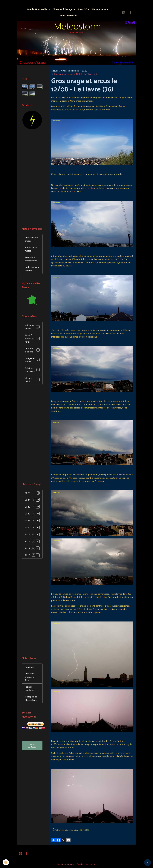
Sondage (29, 667)
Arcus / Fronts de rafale (32, 338)
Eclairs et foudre (32, 327)
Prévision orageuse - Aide (30, 677)
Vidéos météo (32, 380)
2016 (27, 555)
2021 (27, 521)
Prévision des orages (32, 239)
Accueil (55, 71)
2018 (27, 541)
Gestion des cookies (87, 864)
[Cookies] (6, 862)
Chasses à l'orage (63, 9)
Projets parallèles (30, 688)
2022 (27, 514)
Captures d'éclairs (32, 350)
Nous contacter (68, 16)
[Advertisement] (32, 179)
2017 (27, 548)
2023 (27, 507)
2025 (27, 493)
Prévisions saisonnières (31, 259)
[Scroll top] (148, 863)
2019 (27, 534)
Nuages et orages (32, 360)
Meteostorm (99, 9)
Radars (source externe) (32, 269)
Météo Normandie (38, 9)
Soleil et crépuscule (32, 370)
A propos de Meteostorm (31, 698)
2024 (27, 500)
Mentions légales (65, 864)
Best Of (83, 9)
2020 (84, 71)
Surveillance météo (31, 249)
